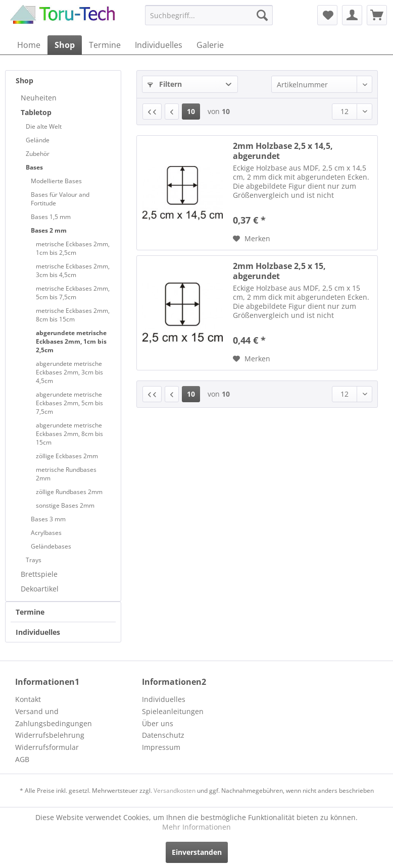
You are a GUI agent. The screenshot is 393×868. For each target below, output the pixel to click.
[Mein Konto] (352, 15)
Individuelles (38, 632)
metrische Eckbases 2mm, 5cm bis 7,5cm (73, 293)
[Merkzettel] (327, 15)
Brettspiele (39, 574)
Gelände (38, 140)
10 (191, 111)
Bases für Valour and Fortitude (60, 199)
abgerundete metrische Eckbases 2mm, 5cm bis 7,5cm (69, 403)
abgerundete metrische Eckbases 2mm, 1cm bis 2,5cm (71, 341)
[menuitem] (209, 15)
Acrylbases (46, 533)
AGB (22, 759)
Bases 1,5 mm (51, 217)
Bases (34, 167)
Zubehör (38, 154)
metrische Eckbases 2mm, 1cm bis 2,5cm (73, 248)
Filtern (165, 84)
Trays (34, 560)
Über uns (158, 723)
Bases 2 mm (49, 230)
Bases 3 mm (48, 519)
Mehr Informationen (197, 827)
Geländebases (51, 546)
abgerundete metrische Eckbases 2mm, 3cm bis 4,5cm (69, 372)
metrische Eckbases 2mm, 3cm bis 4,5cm (73, 270)
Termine (30, 612)
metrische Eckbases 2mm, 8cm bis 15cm (73, 315)
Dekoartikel (40, 589)
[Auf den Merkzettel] (252, 239)
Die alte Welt (44, 126)
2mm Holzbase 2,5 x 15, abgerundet (279, 271)
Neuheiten (39, 98)
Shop (24, 80)
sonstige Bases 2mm (65, 505)
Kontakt (28, 699)
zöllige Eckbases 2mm (67, 456)
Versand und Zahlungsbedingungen (54, 717)
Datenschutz (163, 735)
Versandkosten (175, 791)
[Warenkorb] (377, 15)
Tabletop (36, 112)
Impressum (161, 747)
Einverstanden (197, 852)
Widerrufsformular (47, 747)
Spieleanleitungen (173, 711)
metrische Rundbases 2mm (66, 474)
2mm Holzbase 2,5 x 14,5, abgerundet (283, 151)
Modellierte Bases (56, 181)
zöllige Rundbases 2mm (69, 492)
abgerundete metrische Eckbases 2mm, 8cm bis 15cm (69, 434)
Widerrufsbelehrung (50, 735)
